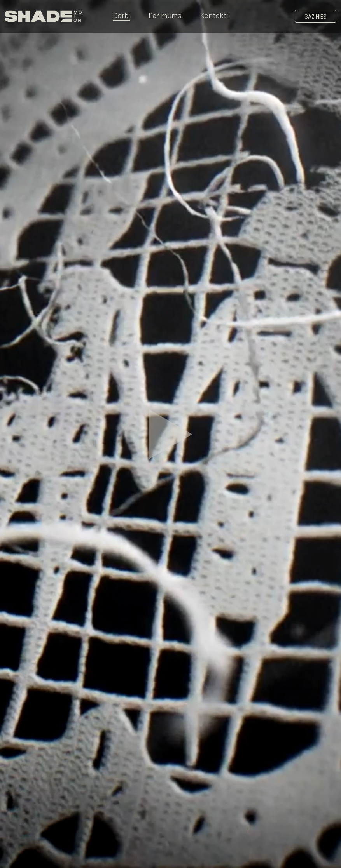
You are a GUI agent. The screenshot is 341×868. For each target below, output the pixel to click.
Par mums (165, 16)
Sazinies (316, 17)
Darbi (122, 16)
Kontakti (214, 16)
